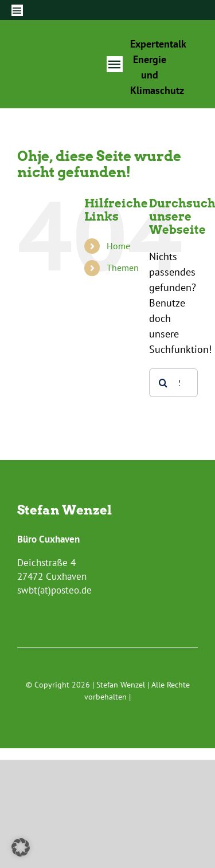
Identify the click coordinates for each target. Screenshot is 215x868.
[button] (21, 847)
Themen (123, 268)
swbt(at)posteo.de (54, 590)
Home (118, 246)
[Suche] (163, 383)
